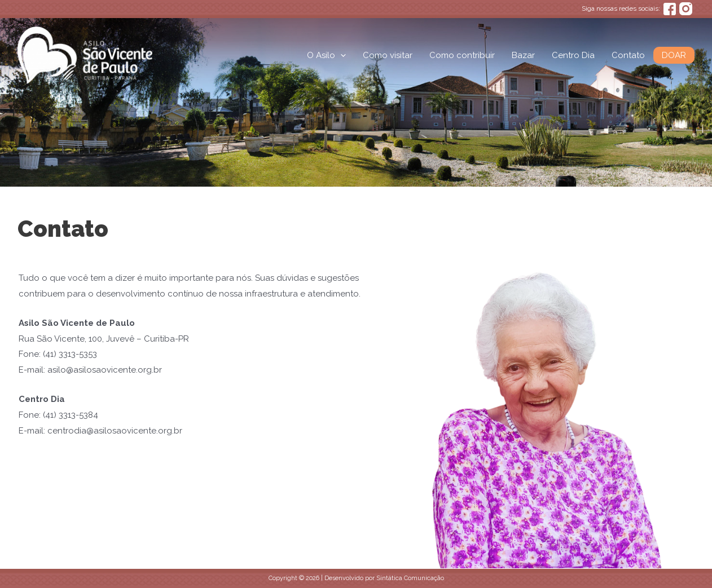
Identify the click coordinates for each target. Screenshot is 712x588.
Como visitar (388, 55)
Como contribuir (462, 55)
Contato (628, 55)
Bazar (523, 55)
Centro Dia (573, 55)
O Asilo (326, 55)
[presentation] (340, 55)
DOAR (674, 55)
